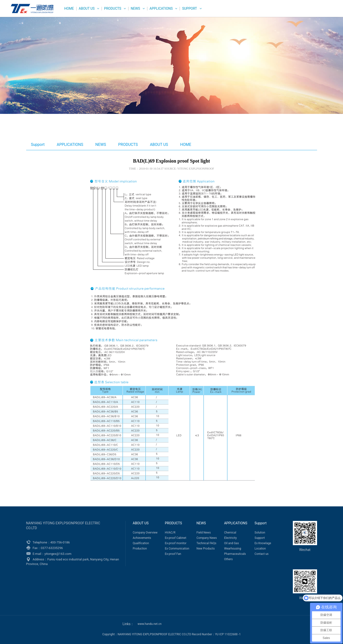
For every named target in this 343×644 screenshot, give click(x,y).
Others (228, 559)
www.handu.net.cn (150, 624)
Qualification (141, 543)
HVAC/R (170, 533)
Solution (260, 533)
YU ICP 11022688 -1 (228, 634)
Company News (207, 538)
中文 (306, 12)
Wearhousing (232, 549)
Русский (322, 12)
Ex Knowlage (263, 543)
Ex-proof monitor (176, 543)
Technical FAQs (207, 543)
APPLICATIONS (161, 8)
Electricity (230, 538)
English (290, 12)
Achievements (142, 538)
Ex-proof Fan (173, 554)
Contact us (262, 554)
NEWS (135, 8)
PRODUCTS (113, 8)
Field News (204, 533)
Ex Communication (177, 549)
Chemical (230, 533)
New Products (206, 549)
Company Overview (145, 533)
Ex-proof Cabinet (176, 538)
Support (189, 8)
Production (140, 549)
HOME (69, 8)
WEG (31, 8)
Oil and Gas (231, 543)
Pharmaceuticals (235, 554)
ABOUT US (87, 8)
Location (260, 549)
